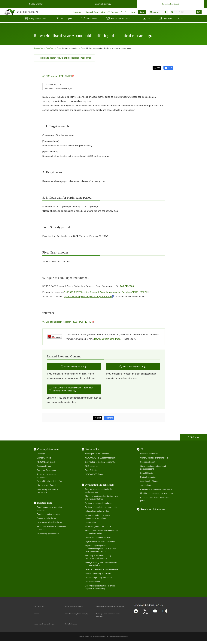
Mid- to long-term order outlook (98, 526)
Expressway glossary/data (48, 533)
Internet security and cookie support (49, 627)
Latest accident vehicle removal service (102, 569)
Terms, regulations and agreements (47, 476)
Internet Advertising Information (98, 574)
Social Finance (147, 485)
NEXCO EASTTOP (36, 3)
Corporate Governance (47, 470)
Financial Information (149, 454)
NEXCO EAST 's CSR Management (100, 458)
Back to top (195, 437)
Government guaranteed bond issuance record (153, 467)
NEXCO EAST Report (94, 474)
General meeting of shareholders (154, 458)
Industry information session (97, 511)
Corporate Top (39, 48)
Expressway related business (49, 522)
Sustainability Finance (150, 481)
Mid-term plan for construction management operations (98, 517)
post (158, 68)
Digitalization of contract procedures (100, 542)
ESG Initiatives (91, 466)
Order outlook (91, 522)
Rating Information (148, 477)
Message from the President (97, 454)
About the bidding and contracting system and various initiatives (103, 498)
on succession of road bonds (161, 493)
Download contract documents (98, 537)
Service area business (46, 518)
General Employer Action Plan (50, 481)
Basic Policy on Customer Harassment (48, 491)
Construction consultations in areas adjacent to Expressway (100, 587)
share (170, 68)
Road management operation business (49, 509)
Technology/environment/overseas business (51, 528)
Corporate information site (171, 3)
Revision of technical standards (98, 503)
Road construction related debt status (156, 489)
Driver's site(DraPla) (103, 3)
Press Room (52, 48)
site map (37, 617)
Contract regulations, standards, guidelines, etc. (99, 491)
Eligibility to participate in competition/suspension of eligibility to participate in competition (101, 549)
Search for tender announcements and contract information (101, 532)
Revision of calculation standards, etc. (101, 507)
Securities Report (148, 462)
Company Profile (44, 458)
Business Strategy (45, 466)
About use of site (41, 606)
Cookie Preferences (73, 627)
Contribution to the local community (100, 462)
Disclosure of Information (48, 485)
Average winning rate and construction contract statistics (101, 564)
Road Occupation (92, 582)
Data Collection (91, 470)
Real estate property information (99, 578)
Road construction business (49, 514)
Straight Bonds (147, 473)
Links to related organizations (77, 606)
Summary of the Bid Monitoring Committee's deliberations (98, 557)
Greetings (41, 454)
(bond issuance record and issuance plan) (156, 499)
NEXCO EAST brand (46, 462)
